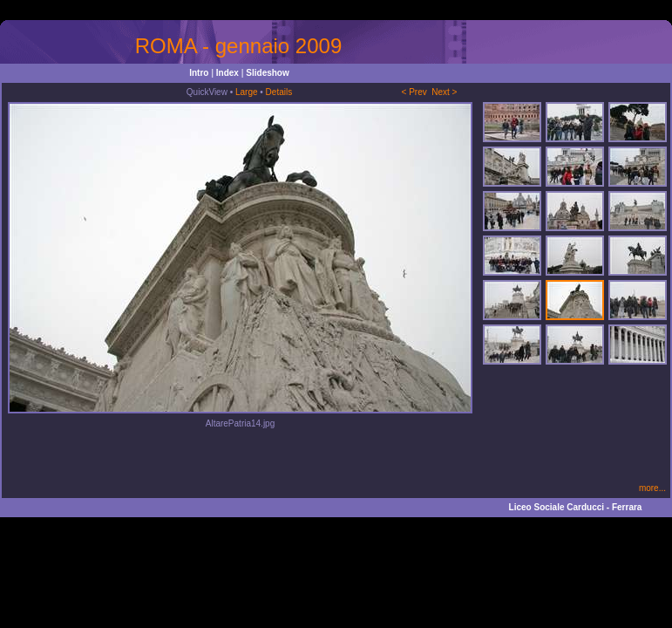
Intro (199, 73)
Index (227, 73)
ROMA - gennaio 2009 (238, 46)
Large (247, 92)
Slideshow (267, 73)
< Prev (414, 92)
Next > (444, 92)
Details (279, 92)
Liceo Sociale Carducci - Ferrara (576, 507)
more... (652, 488)
